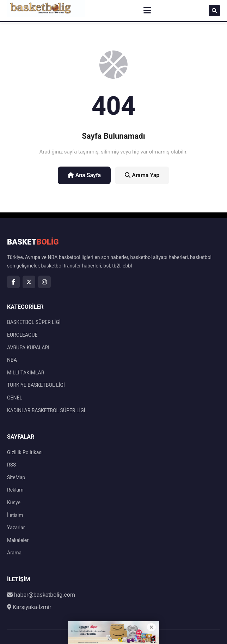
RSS (11, 465)
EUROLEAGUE (22, 335)
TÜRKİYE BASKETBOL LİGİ (36, 385)
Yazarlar (16, 528)
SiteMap (16, 477)
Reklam (15, 490)
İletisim (15, 515)
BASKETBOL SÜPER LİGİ (34, 322)
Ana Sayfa (84, 175)
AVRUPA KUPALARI (28, 348)
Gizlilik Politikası (25, 452)
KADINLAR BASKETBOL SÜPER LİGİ (46, 410)
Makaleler (18, 540)
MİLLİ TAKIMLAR (26, 373)
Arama (14, 553)
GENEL (15, 398)
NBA (12, 360)
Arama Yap (142, 175)
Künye (14, 502)
